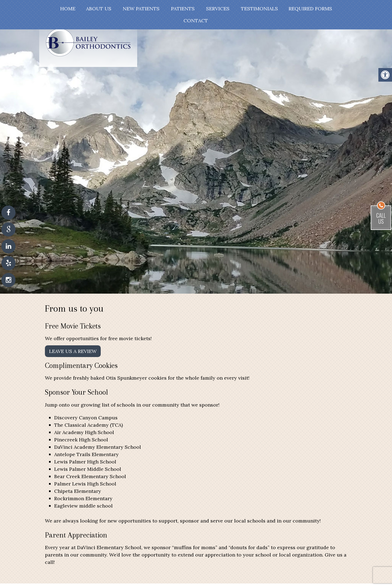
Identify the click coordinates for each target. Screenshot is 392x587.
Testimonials (259, 9)
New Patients (141, 9)
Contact (196, 21)
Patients (183, 9)
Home (68, 9)
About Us (99, 9)
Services (218, 9)
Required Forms (310, 9)
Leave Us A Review (73, 351)
